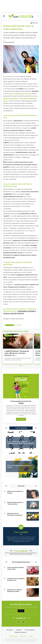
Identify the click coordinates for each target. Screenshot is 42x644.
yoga (11, 94)
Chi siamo (10, 630)
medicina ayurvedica (11, 98)
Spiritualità (18, 325)
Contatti (19, 630)
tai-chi (29, 94)
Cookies (31, 636)
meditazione (19, 94)
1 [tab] (20, 366)
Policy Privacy (23, 636)
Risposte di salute (20, 632)
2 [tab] (22, 366)
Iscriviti (21, 611)
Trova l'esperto (29, 630)
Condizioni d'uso (13, 636)
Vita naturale (10, 325)
